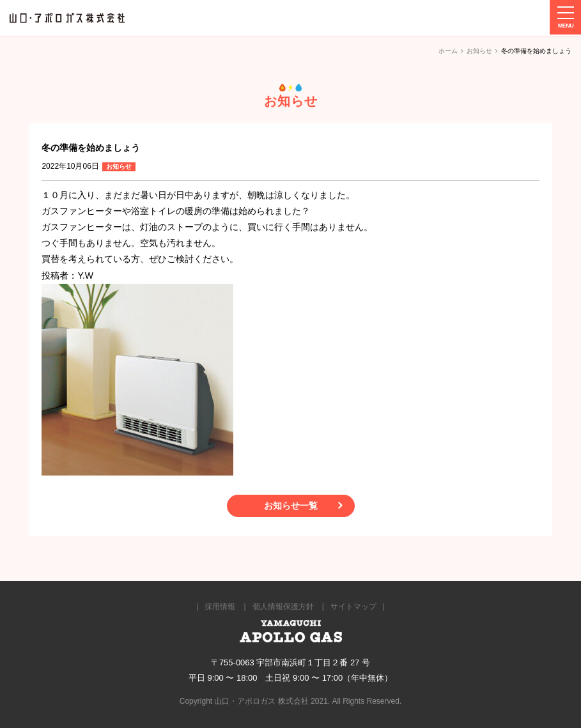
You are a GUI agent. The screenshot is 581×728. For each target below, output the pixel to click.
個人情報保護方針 (283, 607)
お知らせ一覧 (291, 506)
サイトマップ (353, 607)
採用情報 (220, 607)
